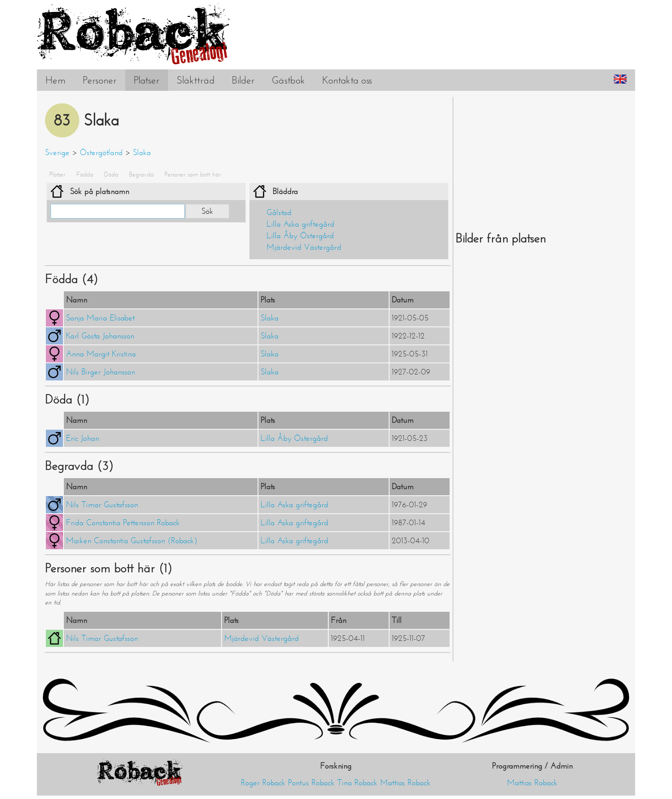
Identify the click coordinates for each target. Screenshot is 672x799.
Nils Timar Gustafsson (102, 505)
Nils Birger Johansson (100, 372)
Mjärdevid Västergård (304, 247)
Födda (85, 174)
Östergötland (101, 153)
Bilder (243, 80)
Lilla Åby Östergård (300, 236)
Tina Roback (357, 783)
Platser (147, 80)
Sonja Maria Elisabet (100, 318)
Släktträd (196, 80)
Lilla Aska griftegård (300, 224)
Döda (111, 174)
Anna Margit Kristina (101, 354)
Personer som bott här (193, 174)
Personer (100, 80)
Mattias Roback (405, 783)
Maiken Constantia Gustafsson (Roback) (132, 541)
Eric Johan (82, 438)
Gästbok (288, 80)
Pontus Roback (311, 783)
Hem (55, 80)
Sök (207, 211)
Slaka (142, 153)
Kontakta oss (347, 80)
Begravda (141, 174)
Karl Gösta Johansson (100, 336)
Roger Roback (263, 783)
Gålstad (279, 212)
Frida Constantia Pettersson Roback (123, 523)
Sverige (57, 153)
